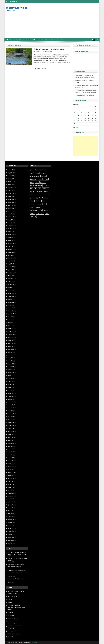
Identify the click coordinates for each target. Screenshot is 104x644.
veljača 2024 (11, 235)
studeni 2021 (11, 311)
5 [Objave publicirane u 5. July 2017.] (81, 112)
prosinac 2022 (11, 273)
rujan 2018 (10, 411)
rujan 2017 (10, 446)
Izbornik (10, 599)
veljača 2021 (11, 337)
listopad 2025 (11, 188)
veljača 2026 (11, 176)
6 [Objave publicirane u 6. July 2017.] (85, 112)
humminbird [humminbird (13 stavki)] (33, 179)
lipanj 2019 (10, 390)
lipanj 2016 (10, 490)
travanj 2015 (11, 531)
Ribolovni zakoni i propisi (40, 40)
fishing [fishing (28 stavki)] (37, 173)
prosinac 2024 (11, 205)
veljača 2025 (11, 202)
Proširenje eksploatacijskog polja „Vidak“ (85, 95)
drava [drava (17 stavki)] (44, 170)
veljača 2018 (11, 431)
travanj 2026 (11, 170)
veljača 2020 (11, 373)
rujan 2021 (10, 317)
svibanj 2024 (11, 226)
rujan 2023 (10, 246)
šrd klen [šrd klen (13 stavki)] (32, 213)
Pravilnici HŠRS (11, 615)
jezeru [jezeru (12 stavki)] (32, 182)
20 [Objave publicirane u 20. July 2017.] (85, 118)
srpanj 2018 (11, 417)
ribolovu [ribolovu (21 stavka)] (38, 201)
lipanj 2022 (10, 290)
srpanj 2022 (11, 287)
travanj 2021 (11, 332)
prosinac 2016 (11, 473)
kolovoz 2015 (11, 520)
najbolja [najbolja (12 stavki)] (32, 192)
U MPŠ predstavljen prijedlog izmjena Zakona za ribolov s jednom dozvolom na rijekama (86, 91)
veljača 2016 (11, 502)
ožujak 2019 (11, 399)
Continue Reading (41, 69)
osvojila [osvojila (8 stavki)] (32, 195)
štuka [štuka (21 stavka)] (47, 213)
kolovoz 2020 (11, 355)
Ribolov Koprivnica (17, 8)
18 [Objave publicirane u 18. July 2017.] (78, 118)
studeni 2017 (11, 440)
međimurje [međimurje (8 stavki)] (45, 189)
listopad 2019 (11, 379)
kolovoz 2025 (11, 193)
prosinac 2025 (11, 182)
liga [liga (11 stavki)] (35, 189)
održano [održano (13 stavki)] (46, 192)
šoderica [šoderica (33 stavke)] (46, 210)
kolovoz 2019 (11, 384)
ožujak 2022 (11, 299)
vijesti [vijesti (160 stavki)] (32, 207)
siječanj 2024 (11, 238)
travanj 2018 (11, 426)
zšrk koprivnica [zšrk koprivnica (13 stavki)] (34, 210)
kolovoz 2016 (11, 484)
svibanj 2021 (11, 329)
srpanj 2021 (11, 323)
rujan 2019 (10, 382)
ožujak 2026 (11, 173)
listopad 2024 (11, 211)
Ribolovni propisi (12, 631)
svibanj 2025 (11, 199)
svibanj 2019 (11, 393)
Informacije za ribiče (25, 40)
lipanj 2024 (10, 223)
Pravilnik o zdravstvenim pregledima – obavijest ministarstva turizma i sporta (84, 76)
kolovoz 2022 (11, 285)
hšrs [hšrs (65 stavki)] (40, 179)
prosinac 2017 (11, 437)
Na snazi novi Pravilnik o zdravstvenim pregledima (84, 81)
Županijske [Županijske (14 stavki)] (33, 216)
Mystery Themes (33, 642)
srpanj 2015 (11, 523)
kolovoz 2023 (11, 249)
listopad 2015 (11, 514)
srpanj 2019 (11, 387)
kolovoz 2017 (11, 449)
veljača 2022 (11, 302)
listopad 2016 (11, 478)
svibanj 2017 (11, 458)
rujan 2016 (10, 481)
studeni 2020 (11, 346)
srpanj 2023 (11, 252)
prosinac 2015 (11, 508)
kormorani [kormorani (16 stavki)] (47, 185)
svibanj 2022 (11, 293)
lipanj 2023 (10, 255)
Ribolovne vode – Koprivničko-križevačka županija (15, 622)
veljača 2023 (11, 267)
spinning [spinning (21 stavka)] (39, 204)
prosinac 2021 (11, 308)
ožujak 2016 (11, 499)
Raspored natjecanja (13, 618)
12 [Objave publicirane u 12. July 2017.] (82, 115)
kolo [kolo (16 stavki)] (37, 182)
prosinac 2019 (11, 376)
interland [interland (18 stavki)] (45, 179)
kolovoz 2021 (11, 320)
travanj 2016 (11, 496)
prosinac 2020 (11, 343)
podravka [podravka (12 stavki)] (33, 198)
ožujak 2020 (11, 370)
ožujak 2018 (11, 429)
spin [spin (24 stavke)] (43, 201)
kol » (77, 128)
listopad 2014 (11, 540)
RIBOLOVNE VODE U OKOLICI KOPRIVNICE (15, 627)
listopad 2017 (11, 443)
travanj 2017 (11, 461)
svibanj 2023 (11, 258)
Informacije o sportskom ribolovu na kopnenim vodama (17, 592)
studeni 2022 (11, 276)
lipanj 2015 (10, 525)
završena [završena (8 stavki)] (38, 207)
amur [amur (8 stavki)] (32, 170)
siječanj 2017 (11, 470)
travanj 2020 (11, 367)
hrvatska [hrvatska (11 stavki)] (43, 173)
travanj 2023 (11, 261)
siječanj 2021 (11, 340)
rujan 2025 (10, 191)
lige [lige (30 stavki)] (40, 189)
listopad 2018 (11, 408)
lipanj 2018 (10, 420)
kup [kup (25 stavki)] (31, 189)
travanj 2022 (11, 296)
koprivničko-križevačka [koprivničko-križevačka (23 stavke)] (36, 185)
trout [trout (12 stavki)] (44, 204)
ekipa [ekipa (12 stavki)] (32, 173)
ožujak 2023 (11, 264)
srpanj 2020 (11, 358)
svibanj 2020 (11, 364)
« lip (74, 128)
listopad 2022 (11, 279)
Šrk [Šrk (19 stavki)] (41, 210)
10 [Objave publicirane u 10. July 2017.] (75, 115)
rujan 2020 (10, 352)
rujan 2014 (10, 543)
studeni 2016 (11, 476)
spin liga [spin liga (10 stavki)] (32, 204)
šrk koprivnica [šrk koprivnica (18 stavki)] (40, 213)
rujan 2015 (10, 517)
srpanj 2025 (11, 196)
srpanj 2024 (11, 220)
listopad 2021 (11, 314)
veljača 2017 (11, 467)
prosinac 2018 (11, 405)
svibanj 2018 (11, 423)
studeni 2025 (11, 185)
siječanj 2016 (11, 505)
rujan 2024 (10, 214)
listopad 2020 (11, 349)
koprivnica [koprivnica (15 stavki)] (43, 182)
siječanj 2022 (11, 305)
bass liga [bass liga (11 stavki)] (38, 170)
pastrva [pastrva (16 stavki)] (43, 195)
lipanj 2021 (10, 326)
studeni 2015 (11, 511)
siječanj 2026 (11, 179)
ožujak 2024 (11, 232)
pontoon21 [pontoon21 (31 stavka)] (40, 198)
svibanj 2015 (11, 528)
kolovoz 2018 (11, 414)
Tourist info (52, 40)
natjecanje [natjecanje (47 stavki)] (39, 192)
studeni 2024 (11, 208)
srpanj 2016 (11, 487)
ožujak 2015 (11, 534)
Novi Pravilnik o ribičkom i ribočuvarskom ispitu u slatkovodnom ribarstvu (17, 607)
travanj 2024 (11, 229)
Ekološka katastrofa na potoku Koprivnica (49, 49)
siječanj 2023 (11, 270)
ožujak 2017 (11, 464)
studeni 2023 (11, 240)
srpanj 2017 (11, 452)
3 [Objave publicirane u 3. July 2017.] (74, 112)
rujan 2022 (10, 282)
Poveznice (13, 40)
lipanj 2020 (10, 361)
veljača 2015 (11, 537)
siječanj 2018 (11, 434)
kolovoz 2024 (11, 217)
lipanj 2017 (10, 455)
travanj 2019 (11, 396)
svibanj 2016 (11, 493)
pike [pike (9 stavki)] (48, 195)
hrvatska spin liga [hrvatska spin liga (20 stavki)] (35, 176)
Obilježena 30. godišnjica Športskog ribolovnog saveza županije (86, 86)
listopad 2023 (11, 243)
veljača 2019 (11, 402)
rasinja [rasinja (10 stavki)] (47, 198)
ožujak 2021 (11, 334)
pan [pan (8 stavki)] (37, 195)
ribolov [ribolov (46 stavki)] (32, 201)
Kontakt (61, 40)
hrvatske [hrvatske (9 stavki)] (43, 176)
